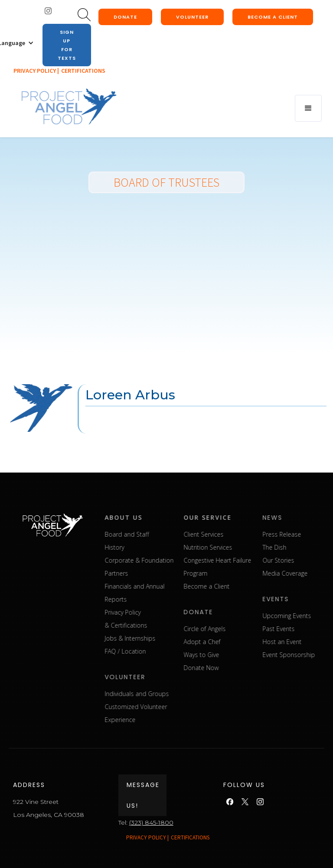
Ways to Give (229, 655)
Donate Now (229, 668)
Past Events (307, 629)
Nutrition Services (236, 547)
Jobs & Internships (158, 638)
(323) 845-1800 (151, 823)
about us (152, 517)
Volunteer (192, 17)
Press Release (310, 534)
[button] (308, 108)
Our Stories (306, 560)
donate (125, 17)
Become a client (273, 17)
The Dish (302, 547)
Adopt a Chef (230, 642)
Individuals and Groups (165, 694)
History (142, 547)
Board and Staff (155, 534)
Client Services (232, 534)
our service (236, 517)
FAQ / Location (153, 651)
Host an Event (310, 642)
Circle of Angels (233, 629)
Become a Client (235, 586)
